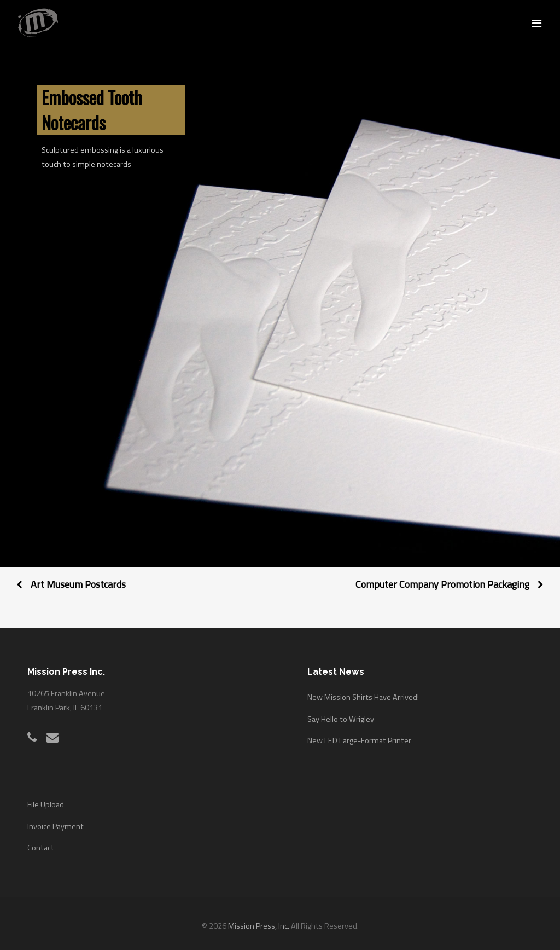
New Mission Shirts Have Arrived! (363, 697)
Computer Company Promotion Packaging (442, 584)
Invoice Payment (56, 826)
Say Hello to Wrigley (341, 719)
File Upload (46, 804)
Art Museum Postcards (78, 584)
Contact (41, 848)
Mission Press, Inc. (259, 926)
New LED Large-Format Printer (359, 740)
